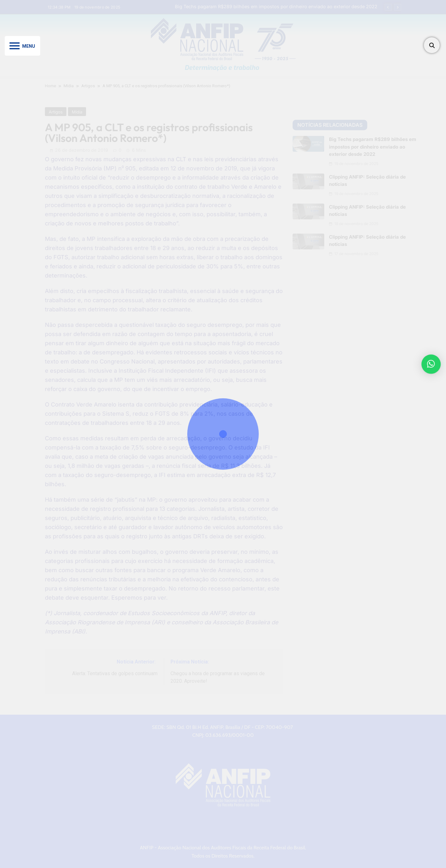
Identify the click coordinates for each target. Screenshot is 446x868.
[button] (432, 364)
